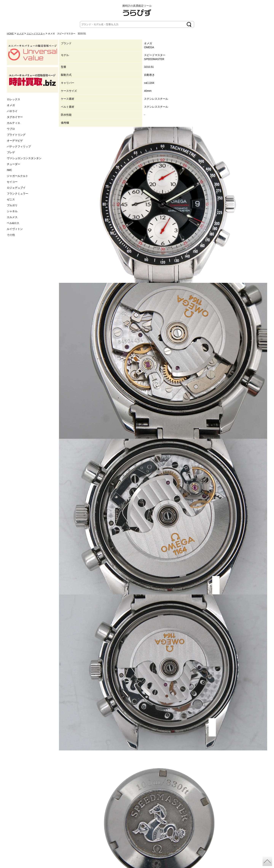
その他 (11, 235)
